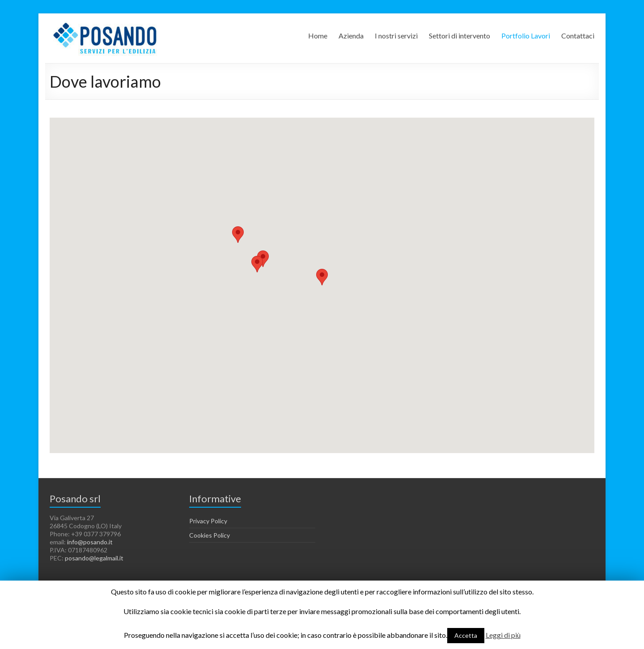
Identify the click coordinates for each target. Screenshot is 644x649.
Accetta (466, 635)
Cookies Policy (210, 535)
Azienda (351, 36)
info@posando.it (90, 542)
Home (318, 36)
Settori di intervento (460, 36)
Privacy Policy (208, 521)
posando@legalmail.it (94, 558)
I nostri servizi (396, 36)
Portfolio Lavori (526, 36)
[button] (263, 259)
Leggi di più (503, 635)
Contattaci (578, 36)
